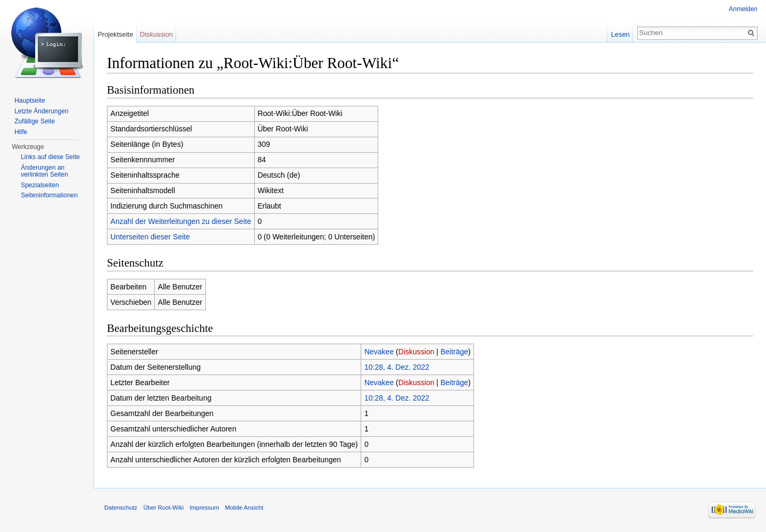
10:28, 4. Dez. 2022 (397, 367)
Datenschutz (121, 508)
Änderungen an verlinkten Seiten (44, 171)
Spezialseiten (40, 185)
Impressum (204, 508)
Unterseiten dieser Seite (150, 237)
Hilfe (21, 132)
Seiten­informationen (49, 195)
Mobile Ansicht (244, 508)
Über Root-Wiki (163, 508)
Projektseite (115, 34)
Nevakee (379, 352)
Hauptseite (30, 101)
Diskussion (417, 352)
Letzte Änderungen (41, 111)
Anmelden (743, 9)
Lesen (621, 34)
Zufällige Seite (35, 121)
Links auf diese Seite (50, 157)
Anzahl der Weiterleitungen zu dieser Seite (181, 221)
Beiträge (454, 352)
